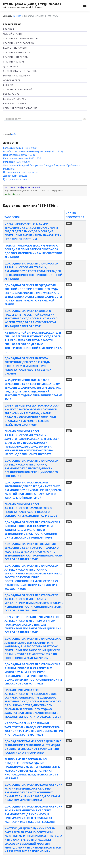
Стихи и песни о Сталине (20, 108)
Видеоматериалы (15, 99)
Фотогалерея (12, 80)
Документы (11, 66)
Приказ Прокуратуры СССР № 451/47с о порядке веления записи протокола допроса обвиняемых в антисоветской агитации (33, 251)
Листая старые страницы (20, 71)
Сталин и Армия (14, 62)
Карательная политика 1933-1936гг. (23, 158)
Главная (8, 29)
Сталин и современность (20, 38)
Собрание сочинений (18, 90)
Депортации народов (15, 176)
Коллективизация (15, 48)
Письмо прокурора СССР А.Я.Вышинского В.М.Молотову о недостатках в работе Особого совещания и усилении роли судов (31, 510)
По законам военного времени (20, 172)
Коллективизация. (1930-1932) (20, 148)
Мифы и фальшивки (17, 76)
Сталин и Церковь (15, 57)
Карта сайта (11, 94)
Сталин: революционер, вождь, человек (32, 4)
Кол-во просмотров (75, 215)
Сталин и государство (19, 43)
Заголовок (13, 217)
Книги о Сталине (15, 103)
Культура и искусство (15, 179)
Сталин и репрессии (17, 52)
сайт (14, 134)
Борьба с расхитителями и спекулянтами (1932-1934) (33, 151)
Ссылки (8, 85)
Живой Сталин (13, 34)
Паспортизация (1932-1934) (19, 155)
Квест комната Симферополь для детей (22, 187)
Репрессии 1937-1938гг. (17, 162)
